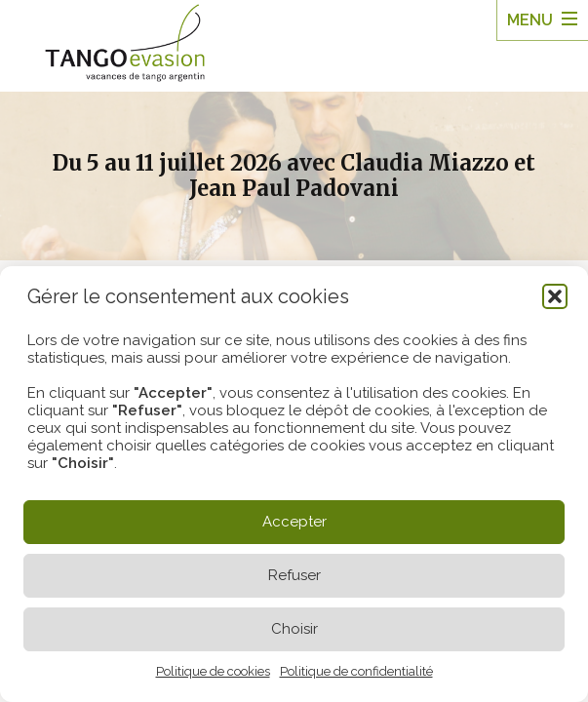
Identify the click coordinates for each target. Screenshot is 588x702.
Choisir (294, 629)
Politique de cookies (213, 671)
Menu (530, 20)
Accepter (294, 522)
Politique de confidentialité (356, 671)
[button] (555, 296)
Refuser (294, 575)
